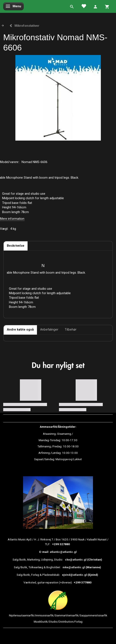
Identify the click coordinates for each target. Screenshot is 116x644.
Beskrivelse (16, 246)
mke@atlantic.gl (74, 567)
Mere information (12, 219)
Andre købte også (20, 329)
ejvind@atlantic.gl (74, 575)
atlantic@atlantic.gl (63, 552)
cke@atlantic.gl (76, 559)
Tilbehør (71, 329)
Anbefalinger (49, 329)
